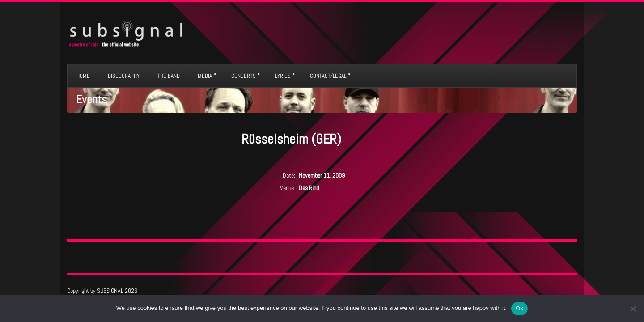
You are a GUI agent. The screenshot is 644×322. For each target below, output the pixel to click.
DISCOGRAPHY (124, 76)
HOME (83, 76)
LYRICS (283, 76)
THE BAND (169, 76)
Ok (519, 308)
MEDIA (205, 76)
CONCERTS (244, 76)
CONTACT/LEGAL (328, 76)
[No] (633, 309)
